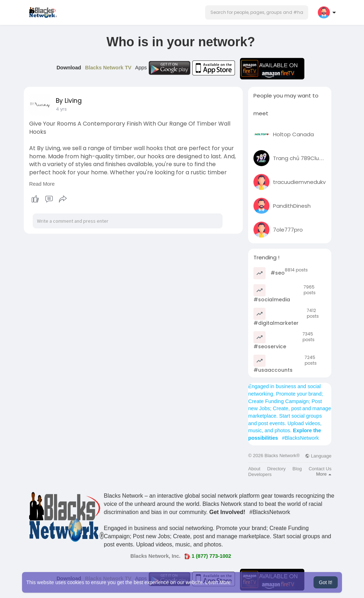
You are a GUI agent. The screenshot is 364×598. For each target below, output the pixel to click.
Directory (277, 469)
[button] (257, 12)
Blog (297, 469)
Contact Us (320, 469)
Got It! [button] (326, 582)
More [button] (324, 474)
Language (318, 456)
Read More (42, 184)
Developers (260, 474)
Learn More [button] (218, 582)
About (254, 469)
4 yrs (61, 109)
